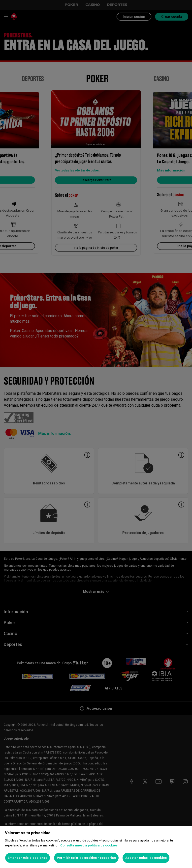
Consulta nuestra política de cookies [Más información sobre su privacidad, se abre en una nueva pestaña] (89, 845)
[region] (96, 847)
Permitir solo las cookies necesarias (86, 858)
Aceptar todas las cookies (146, 858)
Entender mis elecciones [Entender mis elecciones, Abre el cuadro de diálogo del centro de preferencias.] (28, 858)
